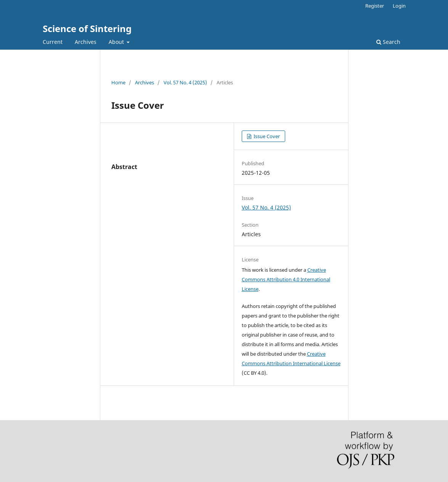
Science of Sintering (87, 28)
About (117, 42)
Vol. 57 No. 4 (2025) (185, 82)
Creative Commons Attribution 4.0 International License (286, 279)
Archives (86, 42)
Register (375, 6)
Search (388, 42)
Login (399, 6)
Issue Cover (266, 136)
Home (118, 82)
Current (53, 42)
